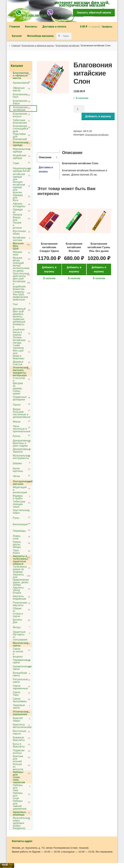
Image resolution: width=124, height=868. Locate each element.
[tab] (48, 157)
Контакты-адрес (22, 841)
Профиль (107, 27)
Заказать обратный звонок (94, 13)
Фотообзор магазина (40, 36)
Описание (45, 157)
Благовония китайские (68, 46)
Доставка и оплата (54, 27)
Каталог (17, 36)
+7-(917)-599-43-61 (72, 16)
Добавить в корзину (98, 116)
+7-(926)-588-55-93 (36, 16)
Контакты (31, 27)
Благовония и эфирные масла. (38, 46)
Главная (15, 27)
